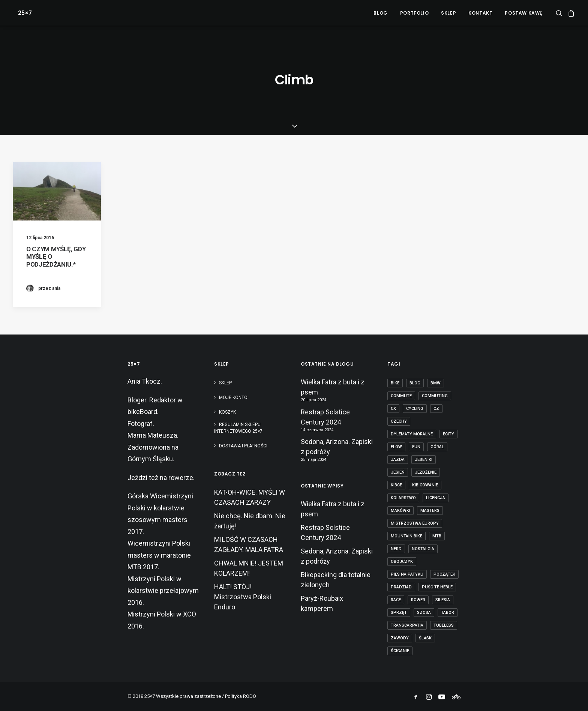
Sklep (225, 383)
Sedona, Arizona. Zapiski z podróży (337, 447)
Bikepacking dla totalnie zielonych (336, 580)
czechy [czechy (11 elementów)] (399, 421)
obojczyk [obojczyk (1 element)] (402, 562)
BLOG (380, 13)
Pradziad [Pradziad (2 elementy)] (401, 587)
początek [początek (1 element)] (444, 574)
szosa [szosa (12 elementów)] (424, 613)
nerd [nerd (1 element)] (396, 549)
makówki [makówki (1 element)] (400, 511)
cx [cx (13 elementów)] (393, 409)
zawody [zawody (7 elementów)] (400, 638)
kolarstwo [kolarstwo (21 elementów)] (403, 498)
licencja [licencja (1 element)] (436, 498)
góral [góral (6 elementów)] (437, 447)
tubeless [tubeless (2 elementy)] (444, 625)
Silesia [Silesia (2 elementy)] (443, 600)
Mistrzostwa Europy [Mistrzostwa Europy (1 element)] (415, 523)
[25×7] (20, 13)
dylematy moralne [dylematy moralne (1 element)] (412, 434)
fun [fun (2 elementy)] (416, 447)
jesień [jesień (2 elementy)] (398, 472)
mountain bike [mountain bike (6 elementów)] (406, 536)
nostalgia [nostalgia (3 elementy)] (423, 549)
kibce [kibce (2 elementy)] (396, 485)
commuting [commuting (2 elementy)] (435, 396)
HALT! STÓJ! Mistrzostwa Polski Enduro (243, 597)
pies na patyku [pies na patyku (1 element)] (407, 574)
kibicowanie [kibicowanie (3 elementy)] (425, 485)
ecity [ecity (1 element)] (448, 434)
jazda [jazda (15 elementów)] (398, 460)
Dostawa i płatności (243, 446)
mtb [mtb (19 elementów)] (437, 536)
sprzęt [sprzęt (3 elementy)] (399, 613)
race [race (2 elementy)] (396, 600)
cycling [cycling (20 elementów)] (415, 409)
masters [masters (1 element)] (430, 511)
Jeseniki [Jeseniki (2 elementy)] (424, 460)
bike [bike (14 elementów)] (395, 383)
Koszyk (227, 412)
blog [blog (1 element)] (415, 383)
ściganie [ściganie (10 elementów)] (400, 651)
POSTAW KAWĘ (523, 13)
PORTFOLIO (414, 13)
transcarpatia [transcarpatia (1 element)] (407, 625)
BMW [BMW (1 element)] (436, 383)
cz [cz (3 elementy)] (436, 409)
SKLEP (448, 13)
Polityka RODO (241, 696)
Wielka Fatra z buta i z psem (333, 387)
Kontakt (480, 13)
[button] (560, 13)
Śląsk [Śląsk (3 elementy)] (425, 638)
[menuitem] (380, 13)
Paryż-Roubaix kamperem (322, 603)
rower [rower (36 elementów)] (418, 600)
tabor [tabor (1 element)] (448, 613)
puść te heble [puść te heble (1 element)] (437, 587)
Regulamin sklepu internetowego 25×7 (239, 428)
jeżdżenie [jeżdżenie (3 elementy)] (426, 472)
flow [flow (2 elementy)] (396, 447)
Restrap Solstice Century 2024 (325, 417)
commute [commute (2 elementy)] (401, 396)
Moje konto (233, 397)
